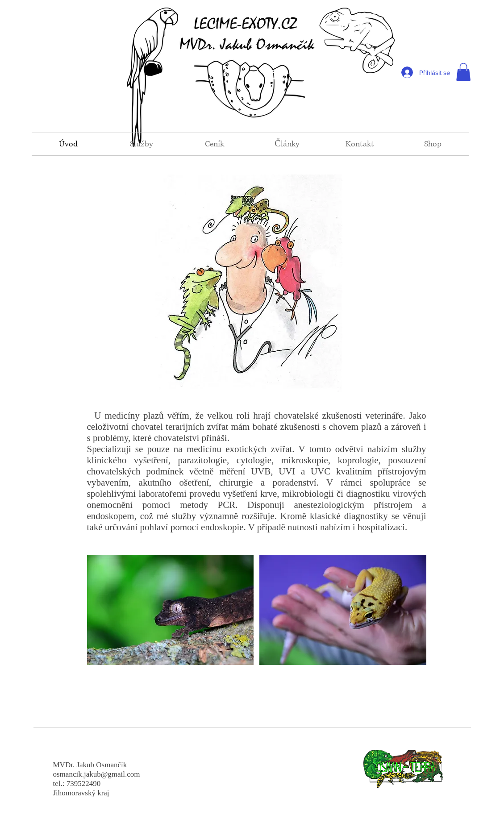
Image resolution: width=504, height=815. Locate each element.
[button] (463, 72)
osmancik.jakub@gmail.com (97, 774)
